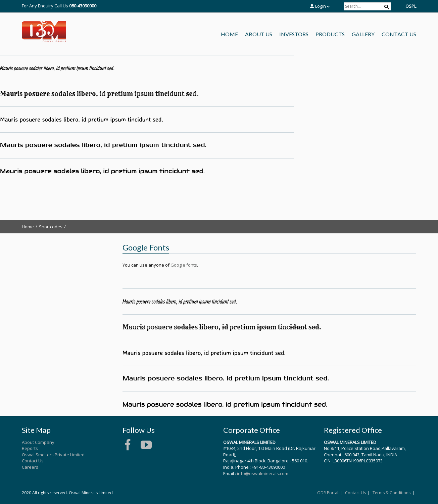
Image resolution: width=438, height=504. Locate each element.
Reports (30, 448)
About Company (38, 442)
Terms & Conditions (392, 493)
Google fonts (184, 265)
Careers (30, 467)
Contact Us (33, 461)
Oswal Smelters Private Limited (53, 455)
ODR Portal (328, 493)
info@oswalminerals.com (263, 473)
